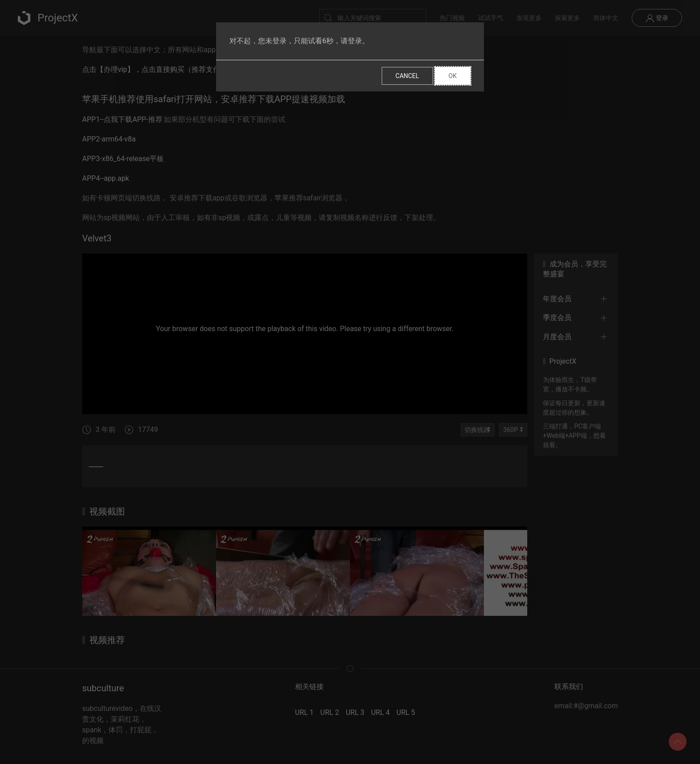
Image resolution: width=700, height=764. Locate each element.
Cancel (407, 76)
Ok (453, 76)
